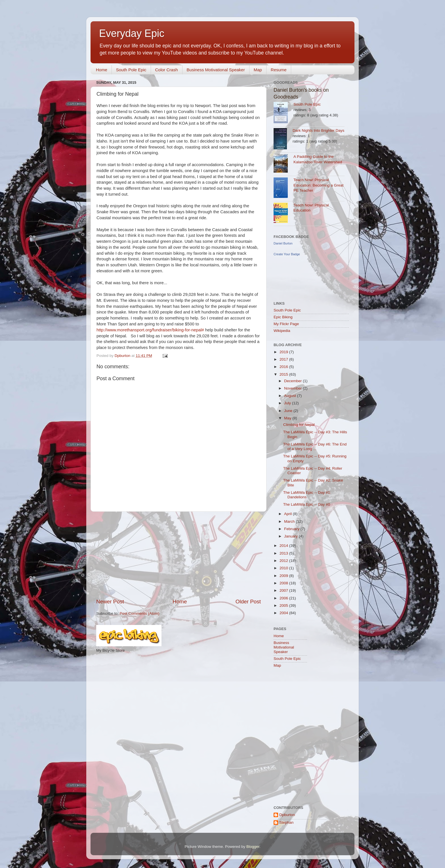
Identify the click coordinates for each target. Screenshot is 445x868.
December (293, 381)
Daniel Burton (283, 243)
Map (258, 70)
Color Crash (167, 70)
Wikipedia (282, 331)
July (288, 403)
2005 (284, 605)
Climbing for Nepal (299, 425)
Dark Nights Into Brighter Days (318, 130)
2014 (284, 546)
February (292, 529)
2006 (284, 598)
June (289, 411)
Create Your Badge (287, 254)
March (290, 521)
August (291, 396)
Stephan (286, 822)
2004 (284, 613)
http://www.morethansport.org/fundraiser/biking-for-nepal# (150, 330)
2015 (284, 374)
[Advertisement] (179, 555)
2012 (284, 561)
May (288, 418)
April (288, 514)
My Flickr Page (286, 324)
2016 (284, 367)
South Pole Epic (131, 70)
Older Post (248, 602)
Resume (279, 70)
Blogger (253, 847)
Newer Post (110, 602)
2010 (284, 568)
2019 (284, 352)
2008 (284, 583)
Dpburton (287, 815)
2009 (284, 576)
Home (102, 70)
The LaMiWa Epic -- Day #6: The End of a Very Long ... (315, 446)
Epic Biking (283, 317)
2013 (284, 553)
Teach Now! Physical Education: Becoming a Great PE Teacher (318, 185)
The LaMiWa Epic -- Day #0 (307, 504)
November (293, 388)
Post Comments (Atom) (140, 613)
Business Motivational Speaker (216, 70)
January (291, 536)
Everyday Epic (132, 33)
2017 (284, 359)
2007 (284, 590)
